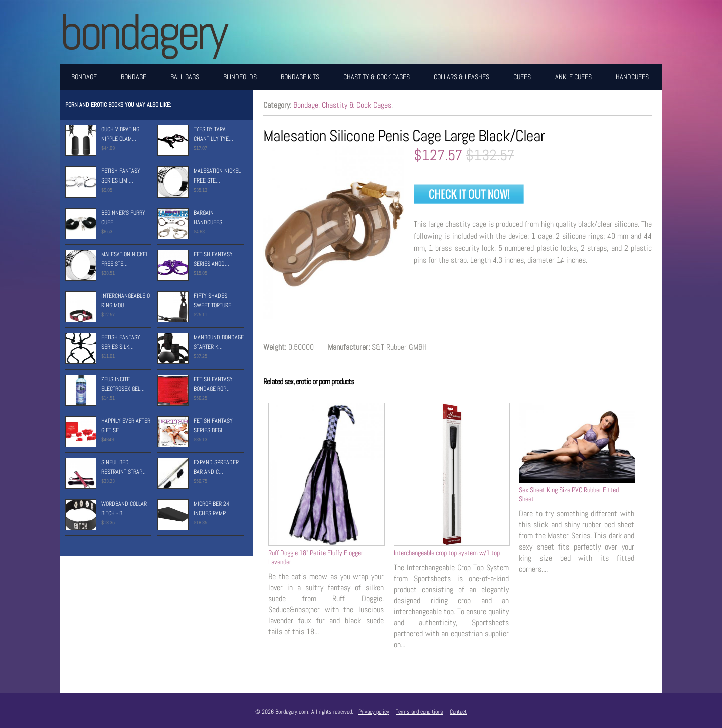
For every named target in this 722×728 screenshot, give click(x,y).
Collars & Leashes (462, 77)
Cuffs (522, 77)
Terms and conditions (419, 712)
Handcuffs (632, 77)
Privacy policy (374, 712)
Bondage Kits (300, 77)
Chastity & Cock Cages (377, 77)
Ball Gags (185, 77)
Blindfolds (240, 77)
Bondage (84, 77)
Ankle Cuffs (573, 77)
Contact (458, 712)
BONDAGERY (143, 32)
